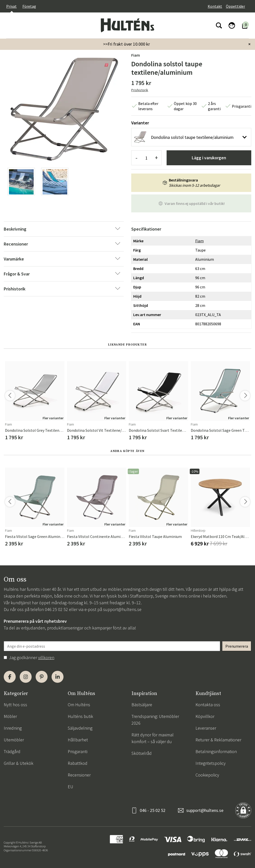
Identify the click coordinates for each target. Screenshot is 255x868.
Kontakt (215, 6)
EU (70, 787)
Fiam (136, 55)
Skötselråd (142, 753)
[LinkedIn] (58, 677)
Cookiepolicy (207, 775)
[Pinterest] (42, 677)
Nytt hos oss (15, 705)
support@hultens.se (122, 609)
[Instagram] (26, 677)
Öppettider (235, 6)
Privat (11, 6)
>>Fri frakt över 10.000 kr (127, 44)
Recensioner (79, 775)
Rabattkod (78, 763)
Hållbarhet (78, 740)
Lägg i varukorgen (209, 158)
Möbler (10, 716)
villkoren (46, 657)
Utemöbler (14, 740)
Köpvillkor (205, 716)
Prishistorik (140, 90)
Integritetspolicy (211, 763)
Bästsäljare (142, 705)
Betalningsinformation (216, 751)
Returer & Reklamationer (218, 740)
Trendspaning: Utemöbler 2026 (155, 720)
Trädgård (12, 751)
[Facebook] (10, 677)
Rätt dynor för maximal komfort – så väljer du (153, 738)
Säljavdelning (80, 728)
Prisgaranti (78, 751)
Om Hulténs (79, 705)
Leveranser (206, 728)
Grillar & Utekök (19, 763)
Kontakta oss (208, 705)
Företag (29, 6)
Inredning (13, 728)
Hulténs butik (80, 716)
